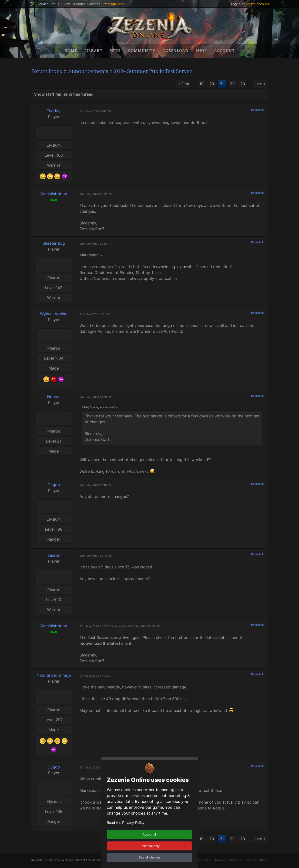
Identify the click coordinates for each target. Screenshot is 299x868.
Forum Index (48, 71)
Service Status (48, 4)
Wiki (115, 51)
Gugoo (54, 485)
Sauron (54, 555)
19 (199, 84)
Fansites (94, 4)
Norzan (54, 397)
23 (241, 84)
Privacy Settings (257, 861)
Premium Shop (114, 4)
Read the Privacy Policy (126, 823)
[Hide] (86, 407)
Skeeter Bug (54, 243)
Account (224, 51)
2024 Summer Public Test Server (164, 71)
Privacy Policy (200, 861)
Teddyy (54, 111)
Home (71, 51)
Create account (257, 4)
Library (93, 51)
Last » (260, 84)
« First (181, 84)
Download (175, 51)
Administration (54, 194)
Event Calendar (73, 4)
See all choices (149, 857)
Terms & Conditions (228, 861)
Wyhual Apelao (54, 314)
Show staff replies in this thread (64, 94)
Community (142, 51)
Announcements (93, 71)
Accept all (149, 834)
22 (230, 84)
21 (220, 84)
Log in (236, 4)
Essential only (149, 846)
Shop (201, 51)
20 (209, 84)
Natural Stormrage (54, 676)
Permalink (257, 110)
